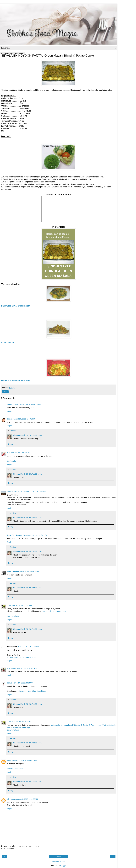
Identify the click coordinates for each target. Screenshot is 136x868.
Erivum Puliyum (13, 616)
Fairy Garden (13, 760)
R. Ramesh (12, 668)
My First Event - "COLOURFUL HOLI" (22, 657)
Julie (9, 605)
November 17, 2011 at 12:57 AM (33, 492)
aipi (9, 453)
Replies (13, 431)
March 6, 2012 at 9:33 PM (29, 571)
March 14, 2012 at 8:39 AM (23, 683)
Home (59, 857)
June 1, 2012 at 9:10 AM (28, 760)
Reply (9, 411)
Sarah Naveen (13, 571)
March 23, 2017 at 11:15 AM (31, 435)
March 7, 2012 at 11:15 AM (28, 647)
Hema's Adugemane (15, 769)
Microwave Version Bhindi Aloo (16, 381)
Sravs (9, 683)
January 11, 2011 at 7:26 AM (30, 404)
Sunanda (11, 419)
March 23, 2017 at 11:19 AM (31, 704)
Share (5, 392)
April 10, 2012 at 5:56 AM (22, 722)
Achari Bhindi (8, 342)
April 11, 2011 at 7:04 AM (21, 453)
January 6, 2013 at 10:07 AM (27, 799)
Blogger (63, 866)
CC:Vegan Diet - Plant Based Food (33, 691)
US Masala (11, 461)
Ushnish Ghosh (14, 492)
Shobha (16, 435)
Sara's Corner (13, 404)
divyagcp (11, 799)
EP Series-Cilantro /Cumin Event (53, 611)
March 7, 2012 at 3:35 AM (22, 605)
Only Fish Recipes (15, 535)
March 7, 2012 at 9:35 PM (27, 668)
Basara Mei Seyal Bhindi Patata (16, 306)
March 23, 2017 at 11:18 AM (31, 551)
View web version (59, 861)
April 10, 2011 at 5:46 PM (25, 419)
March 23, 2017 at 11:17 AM (31, 518)
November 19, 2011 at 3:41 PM (35, 535)
